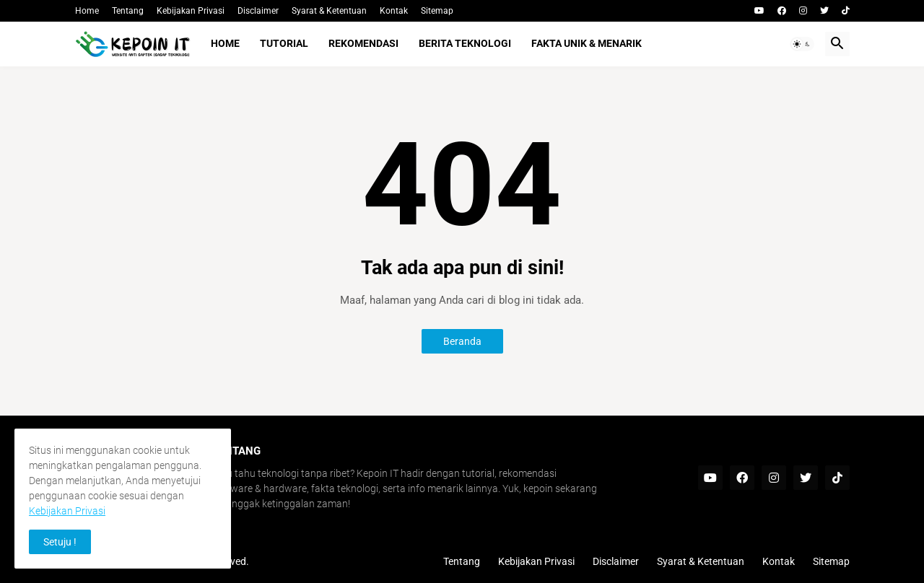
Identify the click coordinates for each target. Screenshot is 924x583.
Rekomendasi (363, 43)
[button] (802, 44)
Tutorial (284, 43)
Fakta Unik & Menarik (587, 43)
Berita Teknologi (465, 43)
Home (87, 11)
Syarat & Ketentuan (329, 11)
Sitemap (437, 11)
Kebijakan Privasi (191, 11)
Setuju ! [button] (60, 542)
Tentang (128, 11)
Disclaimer (258, 11)
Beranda (462, 341)
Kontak (394, 11)
